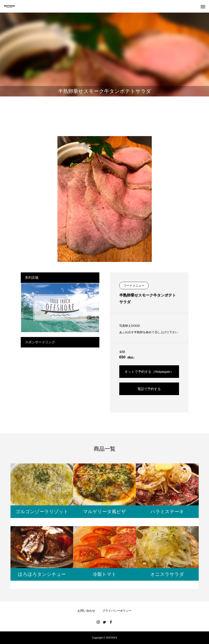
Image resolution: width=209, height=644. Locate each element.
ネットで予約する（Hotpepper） (149, 372)
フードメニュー (134, 286)
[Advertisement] (60, 377)
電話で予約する (149, 389)
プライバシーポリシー (117, 611)
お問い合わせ (86, 611)
